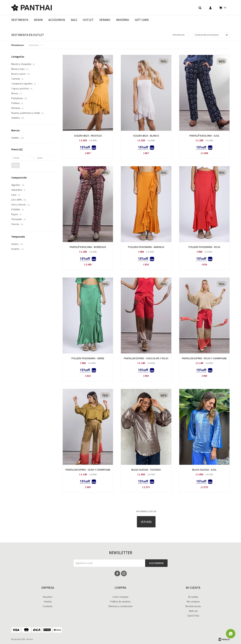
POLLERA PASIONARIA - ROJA (204, 247)
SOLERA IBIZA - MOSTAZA (88, 136)
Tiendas (48, 602)
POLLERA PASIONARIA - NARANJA (146, 247)
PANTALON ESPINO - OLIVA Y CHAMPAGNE (88, 470)
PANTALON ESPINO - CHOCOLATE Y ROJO (146, 358)
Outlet (88, 20)
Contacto (48, 606)
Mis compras (193, 602)
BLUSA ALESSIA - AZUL (204, 470)
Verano (105, 20)
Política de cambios (120, 602)
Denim (38, 20)
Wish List (193, 611)
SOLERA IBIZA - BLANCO (146, 136)
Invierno (123, 20)
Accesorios (57, 20)
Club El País (193, 616)
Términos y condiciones (120, 606)
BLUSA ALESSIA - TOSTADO (146, 470)
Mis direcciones (193, 606)
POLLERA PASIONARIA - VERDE (88, 358)
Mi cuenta (193, 597)
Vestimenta (20, 20)
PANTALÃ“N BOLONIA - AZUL (204, 136)
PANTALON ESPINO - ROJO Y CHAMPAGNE (204, 358)
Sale (74, 20)
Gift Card (142, 20)
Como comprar (120, 597)
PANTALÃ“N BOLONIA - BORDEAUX (88, 247)
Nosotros (48, 597)
